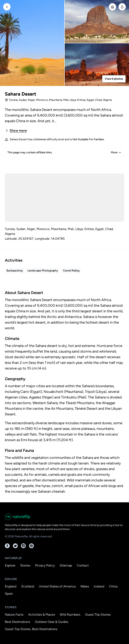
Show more (16, 131)
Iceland (99, 586)
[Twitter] (15, 546)
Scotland (28, 586)
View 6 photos (114, 79)
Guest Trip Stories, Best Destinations (31, 629)
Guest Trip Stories (98, 615)
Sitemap (66, 565)
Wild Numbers (70, 615)
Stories (25, 565)
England (11, 586)
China (113, 586)
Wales (85, 586)
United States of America (57, 586)
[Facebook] (7, 546)
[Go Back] (7, 7)
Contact (83, 565)
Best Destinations (17, 622)
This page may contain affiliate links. (64, 153)
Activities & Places (42, 615)
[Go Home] (112, 7)
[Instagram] (23, 546)
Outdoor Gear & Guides (51, 622)
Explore (10, 565)
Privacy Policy (45, 565)
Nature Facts (14, 615)
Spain (9, 594)
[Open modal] (122, 7)
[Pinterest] (31, 546)
